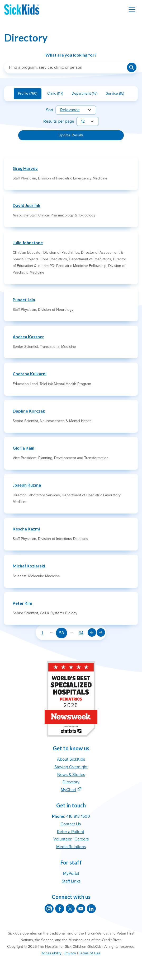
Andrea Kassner (28, 337)
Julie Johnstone (28, 242)
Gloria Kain (23, 448)
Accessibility (51, 953)
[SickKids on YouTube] (81, 909)
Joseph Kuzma (27, 485)
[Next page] (101, 632)
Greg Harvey (25, 168)
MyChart (68, 790)
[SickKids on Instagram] (49, 909)
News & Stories (71, 775)
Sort (50, 110)
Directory (71, 782)
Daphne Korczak (29, 411)
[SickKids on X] (70, 909)
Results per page (59, 121)
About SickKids (71, 759)
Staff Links (71, 881)
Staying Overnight (71, 767)
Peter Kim (22, 603)
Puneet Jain (24, 300)
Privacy (70, 953)
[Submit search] (132, 67)
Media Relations (71, 847)
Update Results (71, 135)
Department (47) (87, 94)
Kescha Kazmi (26, 529)
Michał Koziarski (29, 566)
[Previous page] (92, 632)
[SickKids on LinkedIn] (91, 909)
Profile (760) (30, 94)
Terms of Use (90, 953)
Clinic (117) (57, 94)
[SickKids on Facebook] (60, 909)
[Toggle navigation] (132, 10)
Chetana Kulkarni (30, 374)
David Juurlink (27, 205)
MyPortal (71, 873)
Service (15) (117, 94)
